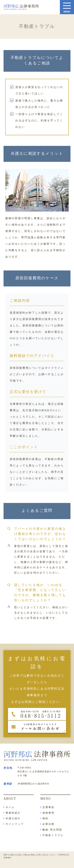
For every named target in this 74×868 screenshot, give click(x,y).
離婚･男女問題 (52, 830)
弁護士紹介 (13, 818)
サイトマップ (15, 824)
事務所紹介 (13, 813)
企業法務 (48, 824)
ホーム (10, 807)
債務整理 (48, 813)
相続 (45, 818)
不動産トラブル (53, 835)
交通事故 (48, 807)
